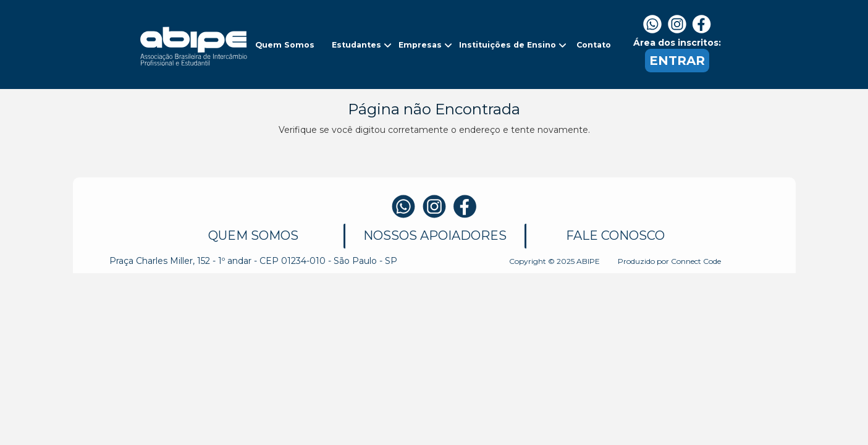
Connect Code (696, 261)
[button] (286, 45)
